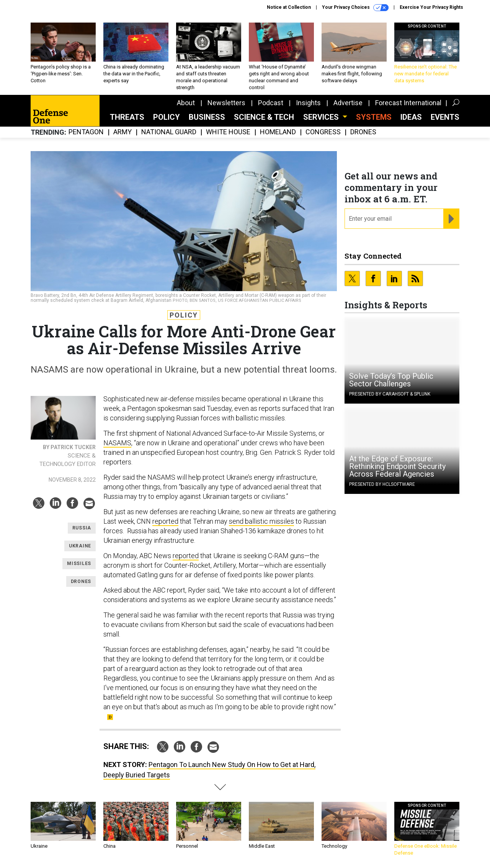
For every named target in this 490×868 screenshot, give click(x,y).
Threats (127, 117)
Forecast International (408, 103)
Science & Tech (264, 117)
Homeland (278, 132)
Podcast (271, 103)
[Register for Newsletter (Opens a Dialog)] (451, 219)
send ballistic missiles (261, 521)
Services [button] (322, 117)
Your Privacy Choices (355, 8)
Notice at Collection (289, 7)
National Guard (169, 132)
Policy (167, 117)
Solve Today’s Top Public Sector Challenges (391, 380)
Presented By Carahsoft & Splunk (390, 394)
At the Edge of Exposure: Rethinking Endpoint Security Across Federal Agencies (397, 466)
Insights (308, 103)
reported (165, 521)
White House (228, 132)
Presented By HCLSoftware (382, 484)
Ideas (411, 117)
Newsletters (226, 103)
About (186, 103)
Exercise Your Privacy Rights (431, 7)
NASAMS (117, 443)
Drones (363, 132)
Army (122, 132)
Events (445, 117)
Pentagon (86, 132)
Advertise (348, 103)
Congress (323, 132)
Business (207, 117)
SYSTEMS (374, 117)
